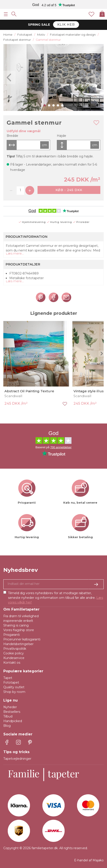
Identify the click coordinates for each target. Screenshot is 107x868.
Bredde (12, 136)
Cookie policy (14, 653)
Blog (7, 726)
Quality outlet (14, 687)
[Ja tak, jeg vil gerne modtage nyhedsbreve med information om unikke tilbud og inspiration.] (53, 584)
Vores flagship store (19, 630)
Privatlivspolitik (15, 649)
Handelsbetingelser (18, 644)
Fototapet (11, 682)
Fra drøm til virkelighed (21, 616)
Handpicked (13, 721)
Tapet (8, 678)
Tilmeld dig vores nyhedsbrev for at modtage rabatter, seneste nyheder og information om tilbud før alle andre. (55, 598)
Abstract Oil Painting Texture (29, 391)
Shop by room (14, 692)
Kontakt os (12, 663)
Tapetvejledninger (17, 759)
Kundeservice (14, 658)
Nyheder (10, 707)
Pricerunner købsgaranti (22, 639)
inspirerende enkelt (18, 621)
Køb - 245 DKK (69, 190)
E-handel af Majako (89, 860)
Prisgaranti (12, 635)
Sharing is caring (16, 625)
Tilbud (8, 716)
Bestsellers (12, 712)
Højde (61, 136)
